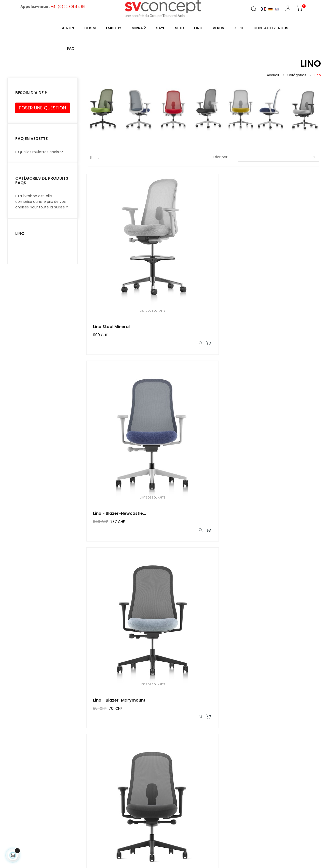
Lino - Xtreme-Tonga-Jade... (278, 386)
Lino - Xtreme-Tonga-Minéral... (117, 510)
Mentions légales (129, 779)
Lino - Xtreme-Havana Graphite (118, 386)
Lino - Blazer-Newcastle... (201, 262)
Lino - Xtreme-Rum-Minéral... (195, 633)
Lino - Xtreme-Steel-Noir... (202, 510)
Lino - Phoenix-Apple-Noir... (283, 510)
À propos (122, 802)
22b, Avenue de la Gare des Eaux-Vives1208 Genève (279, 770)
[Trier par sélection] (279, 157)
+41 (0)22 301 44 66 (68, 7)
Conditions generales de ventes (136, 790)
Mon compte (191, 770)
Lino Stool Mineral (113, 262)
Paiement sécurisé (131, 811)
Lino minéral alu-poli (276, 633)
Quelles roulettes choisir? (39, 152)
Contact (252, 786)
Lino (20, 233)
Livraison (121, 770)
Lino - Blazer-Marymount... (282, 262)
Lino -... (102, 633)
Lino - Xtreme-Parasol (198, 386)
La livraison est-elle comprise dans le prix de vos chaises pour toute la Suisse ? (42, 201)
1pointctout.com (210, 850)
